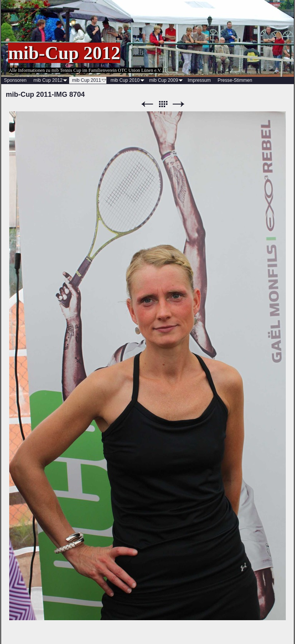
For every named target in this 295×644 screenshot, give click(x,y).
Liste (163, 104)
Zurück (147, 104)
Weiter (179, 104)
